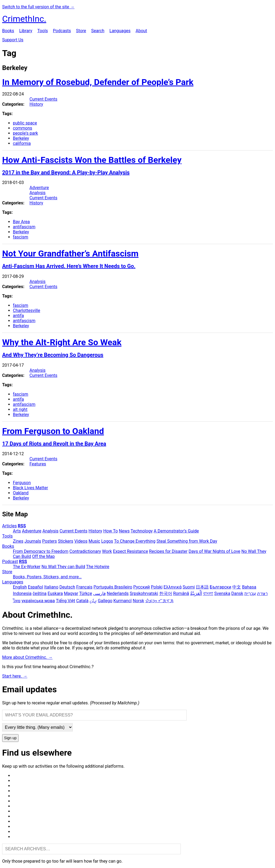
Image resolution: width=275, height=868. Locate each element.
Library (26, 31)
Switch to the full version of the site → (38, 7)
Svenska (222, 593)
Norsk (138, 601)
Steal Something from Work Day (187, 541)
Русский (142, 587)
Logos (107, 541)
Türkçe (86, 593)
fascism (21, 237)
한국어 (166, 593)
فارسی (99, 593)
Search (98, 31)
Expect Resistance (131, 551)
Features (38, 464)
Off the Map (43, 556)
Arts (17, 531)
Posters (50, 541)
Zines (18, 541)
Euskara (55, 593)
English (20, 587)
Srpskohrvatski (144, 593)
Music (94, 541)
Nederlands (118, 593)
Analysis (38, 193)
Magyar (71, 593)
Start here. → (15, 676)
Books (8, 31)
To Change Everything (135, 541)
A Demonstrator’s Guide (176, 531)
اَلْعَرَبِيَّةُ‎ (196, 593)
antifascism (24, 227)
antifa (18, 316)
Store (81, 31)
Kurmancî (122, 601)
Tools (43, 31)
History (36, 104)
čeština (39, 593)
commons (23, 128)
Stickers (66, 541)
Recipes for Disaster (168, 551)
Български (220, 587)
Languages (120, 31)
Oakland (21, 493)
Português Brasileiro (113, 587)
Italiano (51, 587)
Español (36, 587)
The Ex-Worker (27, 567)
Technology (142, 531)
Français (84, 587)
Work (107, 551)
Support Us (13, 40)
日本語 (202, 587)
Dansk (237, 593)
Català (82, 601)
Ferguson (22, 483)
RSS (22, 526)
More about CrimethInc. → (27, 657)
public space (25, 123)
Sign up (10, 738)
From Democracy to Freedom (41, 551)
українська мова (38, 601)
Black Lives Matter (30, 488)
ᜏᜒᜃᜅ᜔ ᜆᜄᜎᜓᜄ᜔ (159, 601)
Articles (9, 526)
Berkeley (21, 138)
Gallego (105, 601)
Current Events (44, 99)
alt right (20, 409)
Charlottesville (26, 310)
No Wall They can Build (63, 567)
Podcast (10, 562)
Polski (157, 587)
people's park (25, 133)
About (141, 31)
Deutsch (67, 587)
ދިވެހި (93, 601)
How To (110, 531)
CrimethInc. (24, 19)
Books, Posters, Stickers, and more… (47, 577)
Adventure (39, 188)
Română (181, 593)
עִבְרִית (250, 593)
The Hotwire (98, 567)
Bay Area (21, 222)
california (22, 143)
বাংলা (208, 593)
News (124, 531)
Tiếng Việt (66, 601)
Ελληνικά (173, 587)
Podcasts (62, 31)
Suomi (189, 587)
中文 (237, 587)
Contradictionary (85, 551)
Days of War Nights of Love (214, 551)
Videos (81, 541)
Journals (33, 541)
